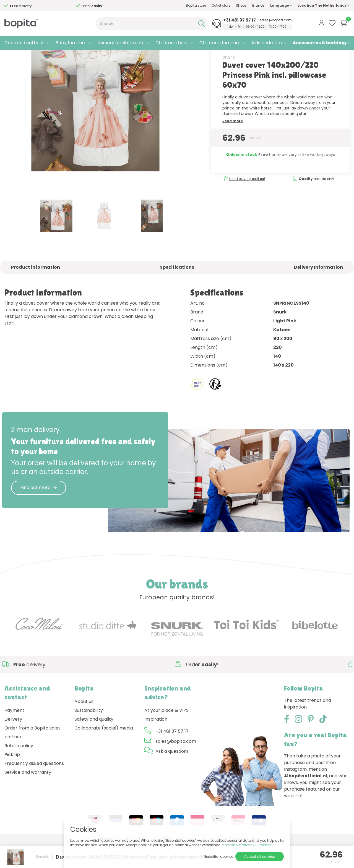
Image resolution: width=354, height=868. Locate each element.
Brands (258, 5)
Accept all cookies (260, 857)
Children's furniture (220, 43)
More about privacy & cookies (247, 845)
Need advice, (247, 204)
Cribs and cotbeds (24, 43)
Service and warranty (28, 797)
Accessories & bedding (319, 43)
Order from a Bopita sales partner (32, 757)
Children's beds (172, 43)
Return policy (19, 771)
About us (84, 726)
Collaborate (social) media (104, 753)
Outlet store (221, 5)
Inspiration (156, 744)
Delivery (13, 744)
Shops (241, 5)
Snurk (229, 82)
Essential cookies (219, 857)
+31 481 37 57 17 (240, 20)
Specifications (177, 292)
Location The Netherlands (324, 5)
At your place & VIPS (166, 735)
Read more (233, 146)
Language (281, 5)
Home (10, 57)
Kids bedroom (267, 43)
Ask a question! (172, 776)
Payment (14, 735)
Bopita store (196, 5)
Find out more (39, 512)
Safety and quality (94, 744)
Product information (36, 292)
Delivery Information (318, 292)
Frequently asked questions (34, 788)
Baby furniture (71, 43)
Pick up (12, 779)
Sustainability (89, 735)
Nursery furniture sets (121, 43)
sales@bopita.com (276, 20)
